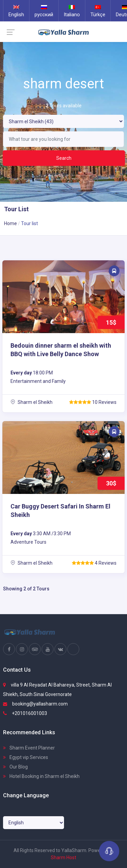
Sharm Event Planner (29, 748)
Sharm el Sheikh (31, 402)
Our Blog (15, 767)
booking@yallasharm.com (35, 704)
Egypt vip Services (26, 757)
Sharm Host (63, 858)
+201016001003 (25, 713)
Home (10, 223)
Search (64, 158)
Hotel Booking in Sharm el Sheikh (41, 776)
